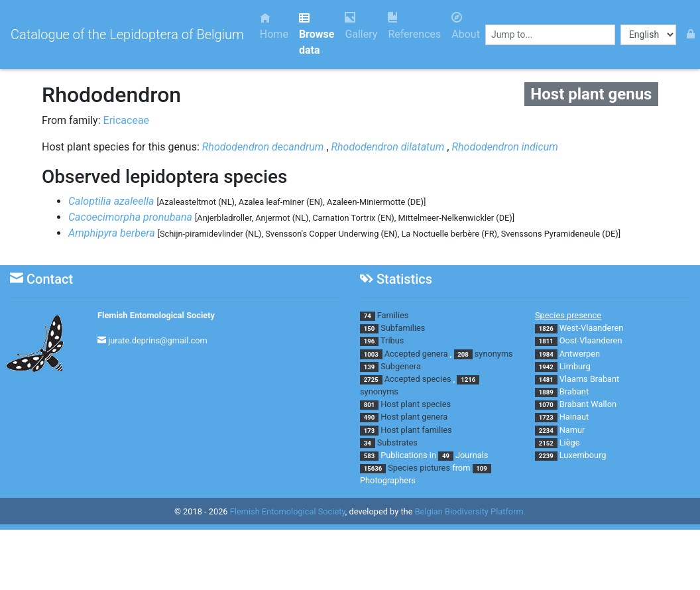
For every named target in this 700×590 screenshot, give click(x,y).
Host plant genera (414, 417)
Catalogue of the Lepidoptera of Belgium (127, 34)
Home (274, 26)
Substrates (397, 442)
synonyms (494, 354)
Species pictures (419, 468)
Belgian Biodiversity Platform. (470, 511)
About (466, 26)
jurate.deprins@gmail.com (158, 340)
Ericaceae (127, 120)
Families (393, 315)
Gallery (361, 26)
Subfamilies (403, 328)
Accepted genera (416, 354)
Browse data (317, 34)
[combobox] (550, 35)
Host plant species (416, 404)
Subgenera (401, 366)
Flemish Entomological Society (156, 315)
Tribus (392, 340)
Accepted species (418, 379)
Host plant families (416, 430)
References (414, 26)
